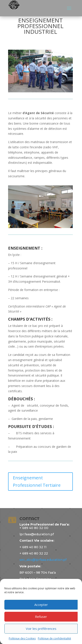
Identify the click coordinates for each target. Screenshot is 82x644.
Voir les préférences (41, 638)
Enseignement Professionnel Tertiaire (37, 481)
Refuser (41, 626)
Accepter (41, 614)
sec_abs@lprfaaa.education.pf (43, 560)
